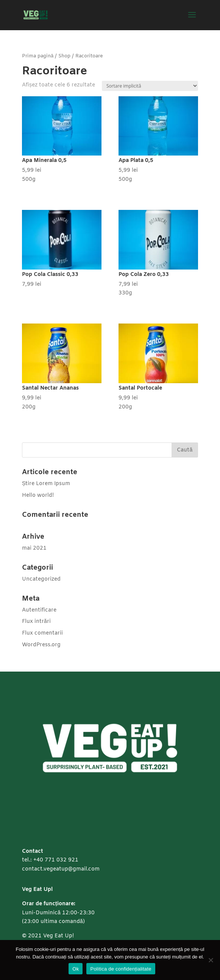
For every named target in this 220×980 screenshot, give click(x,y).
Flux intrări (36, 622)
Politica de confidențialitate (121, 969)
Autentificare (39, 610)
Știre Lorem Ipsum (46, 484)
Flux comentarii (42, 633)
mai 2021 (34, 548)
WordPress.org (41, 645)
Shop (64, 56)
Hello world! (38, 495)
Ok (76, 969)
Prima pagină (38, 56)
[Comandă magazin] (150, 86)
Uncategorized (41, 579)
